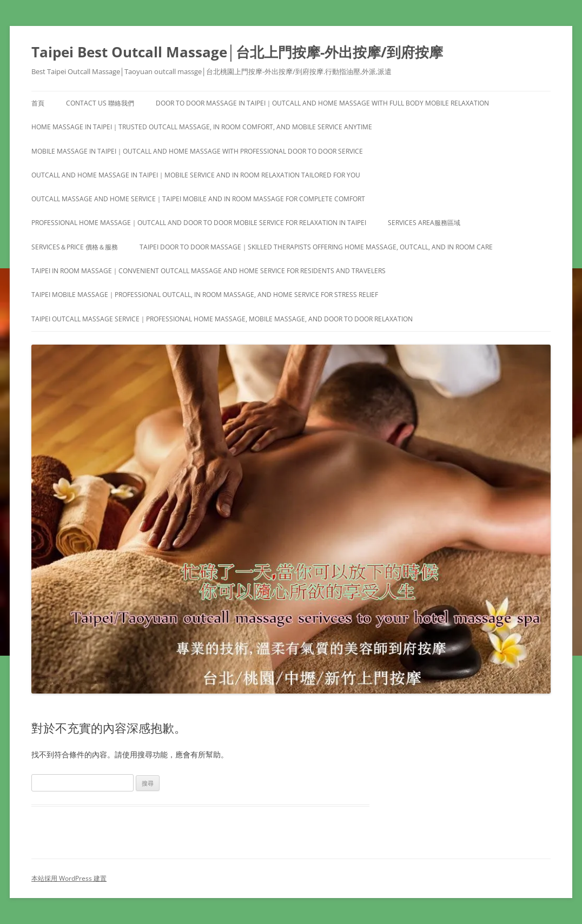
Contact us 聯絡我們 (100, 103)
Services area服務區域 (424, 223)
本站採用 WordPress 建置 (69, 878)
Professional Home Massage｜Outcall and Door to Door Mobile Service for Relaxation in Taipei (199, 223)
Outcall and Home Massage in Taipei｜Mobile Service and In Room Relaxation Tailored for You (196, 175)
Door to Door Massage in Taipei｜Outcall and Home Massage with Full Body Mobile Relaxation (322, 103)
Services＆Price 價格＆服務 (75, 247)
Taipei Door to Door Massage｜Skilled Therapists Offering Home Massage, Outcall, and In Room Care (316, 247)
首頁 (38, 103)
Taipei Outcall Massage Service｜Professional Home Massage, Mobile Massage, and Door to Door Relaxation (222, 319)
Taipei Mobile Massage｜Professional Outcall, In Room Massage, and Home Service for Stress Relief (205, 295)
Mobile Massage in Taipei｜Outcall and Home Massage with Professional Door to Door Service (197, 151)
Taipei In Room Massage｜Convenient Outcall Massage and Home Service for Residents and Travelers (209, 271)
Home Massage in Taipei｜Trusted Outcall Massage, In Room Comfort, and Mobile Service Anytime (202, 127)
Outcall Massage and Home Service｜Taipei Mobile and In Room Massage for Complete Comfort (198, 199)
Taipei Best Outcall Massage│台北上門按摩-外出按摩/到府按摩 (237, 52)
